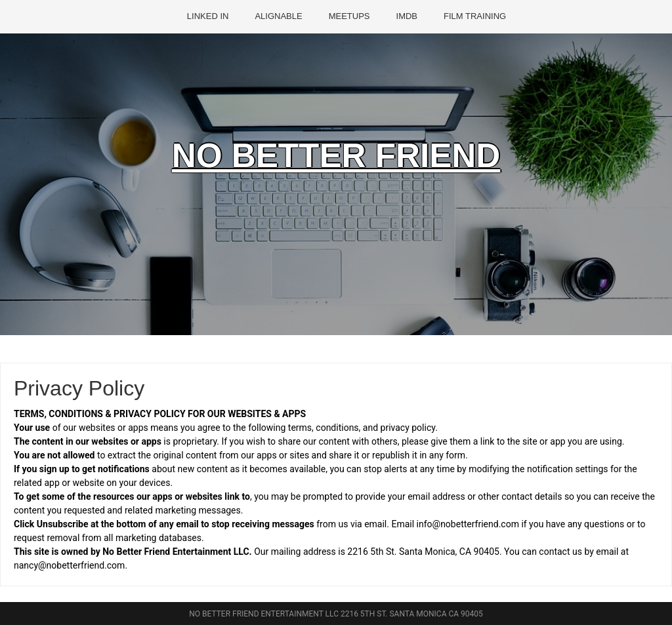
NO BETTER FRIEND (336, 160)
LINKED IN (208, 16)
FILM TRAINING (475, 16)
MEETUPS (349, 16)
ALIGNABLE (278, 16)
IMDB (407, 16)
